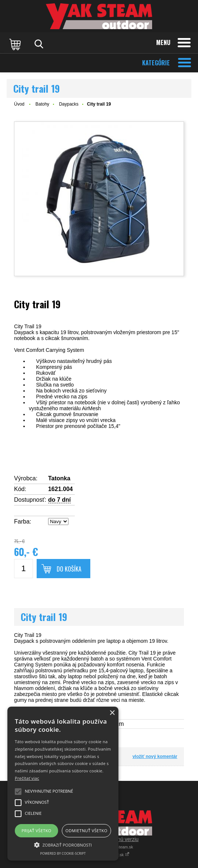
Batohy (42, 104)
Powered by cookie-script (63, 853)
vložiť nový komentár (155, 757)
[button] (63, 844)
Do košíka (69, 569)
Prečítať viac (27, 778)
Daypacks (69, 104)
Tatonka (59, 478)
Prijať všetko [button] (36, 831)
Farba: (23, 522)
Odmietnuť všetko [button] (86, 831)
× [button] (112, 713)
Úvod (19, 104)
